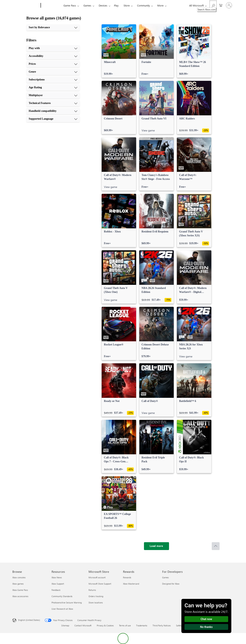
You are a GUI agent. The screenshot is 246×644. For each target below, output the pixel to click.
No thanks (206, 627)
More (160, 5)
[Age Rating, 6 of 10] (53, 87)
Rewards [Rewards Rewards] (127, 577)
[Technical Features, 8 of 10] (53, 103)
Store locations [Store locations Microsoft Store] (96, 603)
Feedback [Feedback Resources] (56, 590)
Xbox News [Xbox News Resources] (57, 577)
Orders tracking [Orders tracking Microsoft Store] (96, 596)
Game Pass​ (70, 5)
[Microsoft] (26, 5)
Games (87, 5)
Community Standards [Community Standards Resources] (62, 596)
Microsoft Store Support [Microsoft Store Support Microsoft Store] (100, 584)
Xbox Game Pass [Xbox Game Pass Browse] (20, 590)
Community (143, 5)
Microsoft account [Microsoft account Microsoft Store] (97, 577)
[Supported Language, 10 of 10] (53, 119)
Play (116, 5)
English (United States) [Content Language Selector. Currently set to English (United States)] (29, 620)
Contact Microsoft (83, 625)
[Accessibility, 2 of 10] (53, 56)
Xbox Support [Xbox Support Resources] (58, 584)
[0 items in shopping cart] (221, 5)
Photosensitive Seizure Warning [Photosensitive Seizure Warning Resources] (67, 603)
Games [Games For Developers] (166, 577)
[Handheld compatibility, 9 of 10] (53, 111)
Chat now (206, 619)
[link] (119, 51)
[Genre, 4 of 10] (53, 72)
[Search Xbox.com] (213, 5)
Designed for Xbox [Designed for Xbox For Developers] (171, 584)
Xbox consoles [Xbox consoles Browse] (19, 577)
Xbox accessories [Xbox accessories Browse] (20, 596)
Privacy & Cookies (105, 625)
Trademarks (142, 625)
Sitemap (65, 625)
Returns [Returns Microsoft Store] (92, 590)
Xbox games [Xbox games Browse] (18, 584)
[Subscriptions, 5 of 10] (53, 80)
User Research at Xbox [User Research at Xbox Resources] (62, 609)
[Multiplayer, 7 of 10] (53, 95)
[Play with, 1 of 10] (53, 48)
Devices (103, 5)
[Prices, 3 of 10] (53, 64)
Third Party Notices (162, 625)
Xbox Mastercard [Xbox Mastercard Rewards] (131, 584)
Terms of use (125, 625)
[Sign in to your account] (229, 5)
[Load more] (156, 546)
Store (127, 5)
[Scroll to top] (216, 546)
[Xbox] (52, 5)
